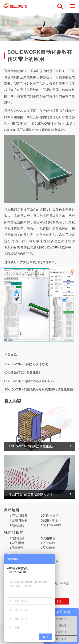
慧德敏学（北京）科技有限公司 (15, 6)
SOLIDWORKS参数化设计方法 (26, 364)
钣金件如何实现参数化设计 (23, 373)
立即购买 (56, 601)
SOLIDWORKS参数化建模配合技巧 (29, 381)
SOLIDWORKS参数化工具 (53, 123)
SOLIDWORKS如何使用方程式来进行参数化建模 (39, 389)
